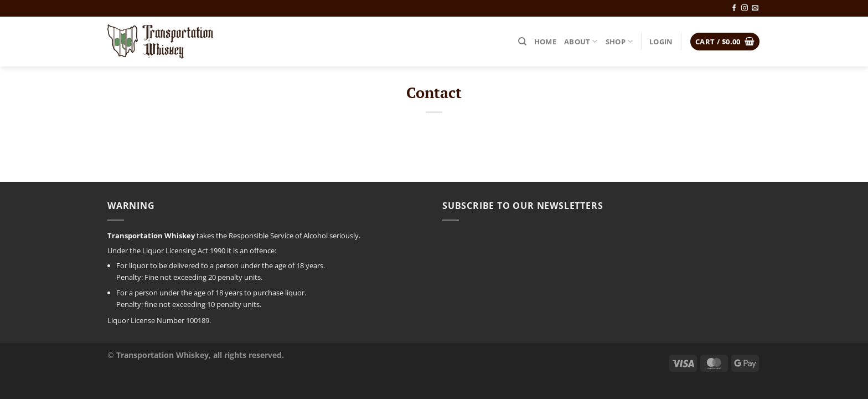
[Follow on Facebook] (734, 8)
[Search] (522, 42)
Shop (619, 41)
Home (545, 42)
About (581, 41)
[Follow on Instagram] (745, 8)
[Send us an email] (755, 8)
